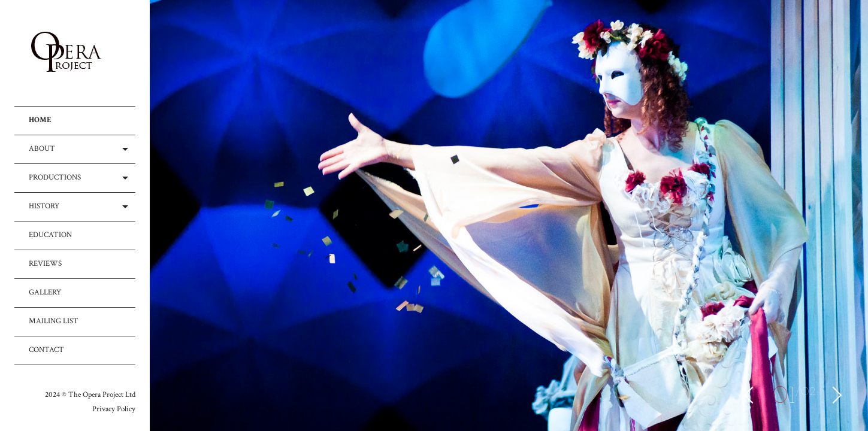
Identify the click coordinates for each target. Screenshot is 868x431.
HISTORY (44, 206)
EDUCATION (50, 235)
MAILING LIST (54, 321)
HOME (40, 120)
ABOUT (42, 149)
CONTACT (46, 350)
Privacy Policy (114, 409)
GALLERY (45, 292)
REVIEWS (45, 264)
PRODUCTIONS (55, 177)
